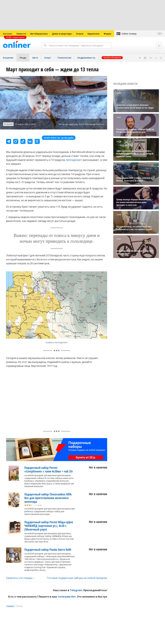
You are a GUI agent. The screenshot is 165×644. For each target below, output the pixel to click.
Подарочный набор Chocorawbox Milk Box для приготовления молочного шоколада (48, 498)
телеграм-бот (67, 597)
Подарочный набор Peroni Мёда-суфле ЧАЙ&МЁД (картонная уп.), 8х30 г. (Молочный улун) (49, 526)
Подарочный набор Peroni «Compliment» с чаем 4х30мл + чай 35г (49, 469)
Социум (10, 606)
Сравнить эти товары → (21, 578)
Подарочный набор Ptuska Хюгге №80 (48, 550)
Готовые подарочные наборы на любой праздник (77, 578)
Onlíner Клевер (129, 34)
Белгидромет (74, 160)
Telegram (76, 590)
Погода (19, 606)
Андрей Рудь (72, 124)
